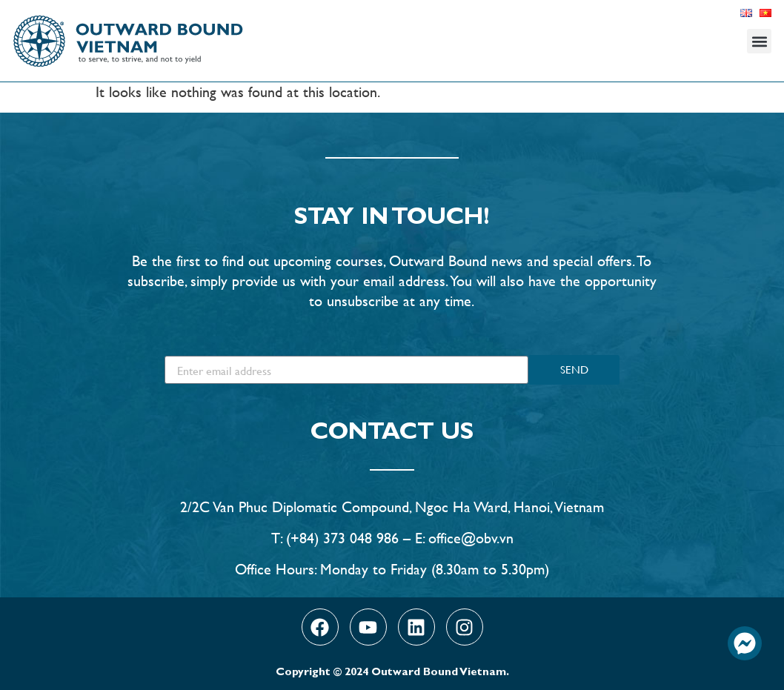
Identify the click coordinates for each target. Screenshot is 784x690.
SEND (574, 369)
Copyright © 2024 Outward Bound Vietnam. (392, 673)
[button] (759, 41)
